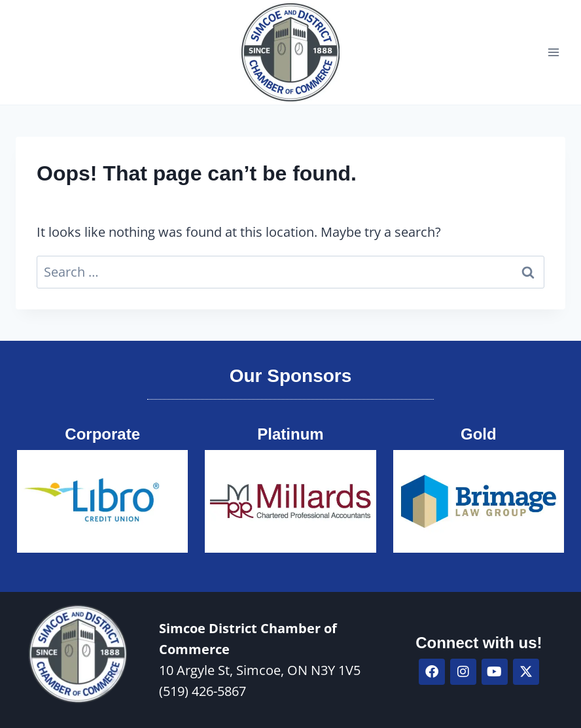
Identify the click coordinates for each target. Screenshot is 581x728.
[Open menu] (553, 52)
